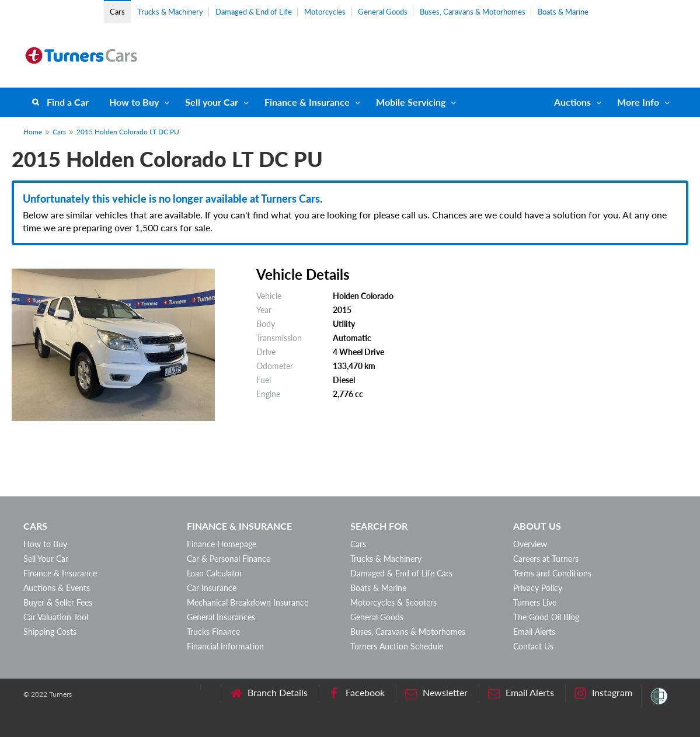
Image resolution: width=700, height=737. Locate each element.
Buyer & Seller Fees (58, 602)
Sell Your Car (46, 559)
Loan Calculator (215, 573)
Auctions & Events (57, 588)
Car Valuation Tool (56, 617)
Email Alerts (534, 632)
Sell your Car (212, 102)
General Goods (383, 12)
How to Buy (134, 102)
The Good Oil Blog (546, 617)
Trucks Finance (213, 632)
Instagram (603, 693)
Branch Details (269, 693)
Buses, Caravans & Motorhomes (473, 12)
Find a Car (68, 102)
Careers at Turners (546, 559)
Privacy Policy (538, 588)
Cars (117, 12)
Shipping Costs (50, 632)
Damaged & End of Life (254, 12)
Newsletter (436, 693)
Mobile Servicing (411, 102)
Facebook (356, 693)
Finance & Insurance (307, 102)
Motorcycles (325, 12)
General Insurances (221, 617)
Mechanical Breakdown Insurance (248, 602)
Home (33, 132)
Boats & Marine (563, 12)
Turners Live (535, 602)
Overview (530, 544)
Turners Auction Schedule (397, 646)
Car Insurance (212, 588)
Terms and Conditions (552, 573)
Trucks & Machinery (170, 12)
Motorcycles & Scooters (393, 602)
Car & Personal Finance (229, 559)
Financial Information (225, 646)
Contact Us (533, 646)
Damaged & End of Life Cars (401, 573)
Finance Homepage (222, 544)
